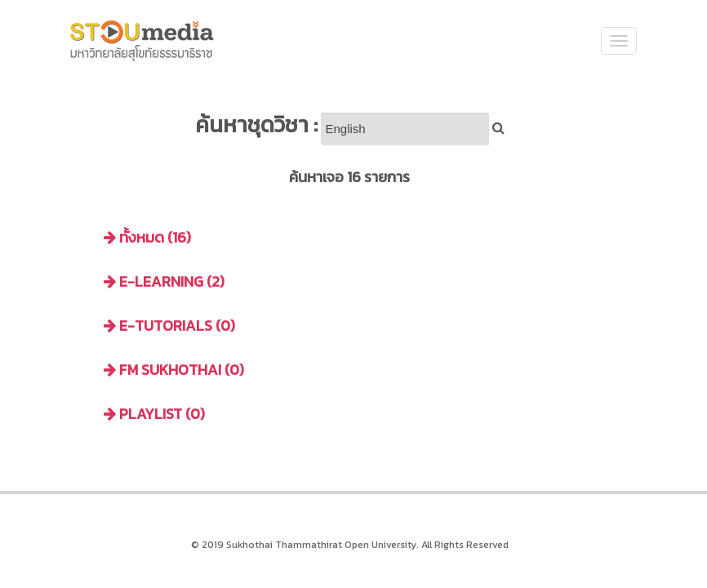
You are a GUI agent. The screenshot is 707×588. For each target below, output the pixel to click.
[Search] (405, 129)
